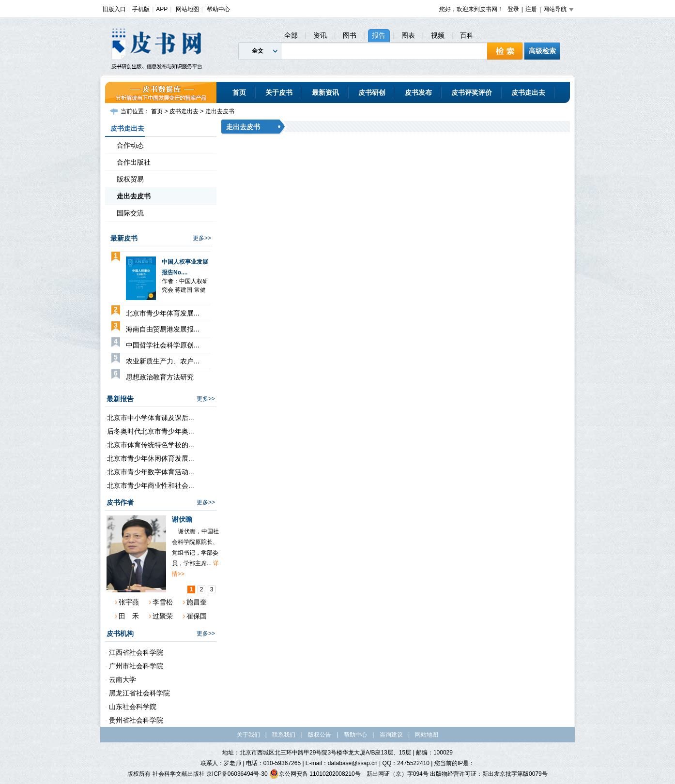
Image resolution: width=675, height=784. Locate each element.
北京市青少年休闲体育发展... (151, 458)
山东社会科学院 (132, 707)
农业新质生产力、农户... (163, 361)
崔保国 (197, 616)
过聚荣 (163, 616)
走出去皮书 (220, 111)
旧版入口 (114, 9)
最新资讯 (325, 92)
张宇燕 (129, 602)
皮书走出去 (528, 92)
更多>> (202, 238)
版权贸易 (130, 179)
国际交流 (130, 213)
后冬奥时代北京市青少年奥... (151, 431)
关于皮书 (279, 92)
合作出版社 (134, 162)
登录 (513, 9)
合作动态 (130, 145)
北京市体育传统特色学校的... (151, 445)
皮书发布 (418, 92)
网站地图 (187, 9)
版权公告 (320, 735)
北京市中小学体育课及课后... (151, 418)
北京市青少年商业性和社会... (151, 485)
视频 (438, 35)
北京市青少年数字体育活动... (151, 472)
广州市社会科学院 (135, 666)
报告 (379, 35)
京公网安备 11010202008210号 (315, 774)
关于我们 (248, 735)
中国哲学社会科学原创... (163, 345)
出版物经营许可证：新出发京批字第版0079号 (489, 774)
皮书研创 (372, 92)
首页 (239, 92)
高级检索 (542, 51)
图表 (408, 35)
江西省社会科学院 (135, 652)
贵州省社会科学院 (135, 720)
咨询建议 (391, 735)
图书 (350, 35)
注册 (531, 9)
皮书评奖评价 (472, 92)
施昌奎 (197, 602)
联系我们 (284, 735)
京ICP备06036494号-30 (237, 774)
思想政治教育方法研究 (160, 377)
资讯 (320, 35)
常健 (200, 290)
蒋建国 (184, 290)
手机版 (141, 9)
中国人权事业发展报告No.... (185, 267)
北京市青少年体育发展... (163, 313)
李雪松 (163, 602)
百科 (467, 35)
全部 (291, 35)
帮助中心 (218, 9)
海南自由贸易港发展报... (163, 329)
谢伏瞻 (182, 519)
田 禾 (129, 616)
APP (162, 9)
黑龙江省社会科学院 (138, 693)
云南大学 (122, 679)
